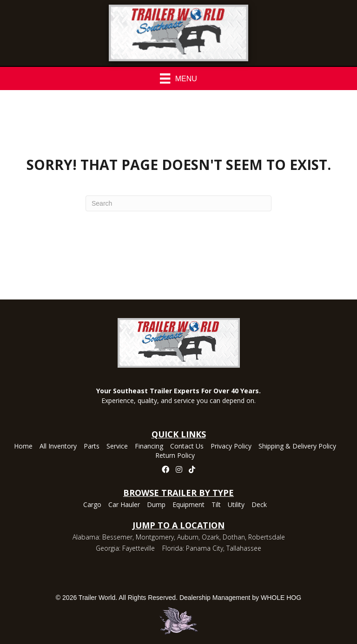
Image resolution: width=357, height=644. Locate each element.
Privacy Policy (231, 447)
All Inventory (58, 447)
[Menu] (178, 78)
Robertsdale (267, 537)
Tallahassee (244, 548)
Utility (236, 505)
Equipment (188, 505)
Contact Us (187, 447)
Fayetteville (139, 548)
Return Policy (175, 456)
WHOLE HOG (281, 598)
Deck (259, 505)
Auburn (188, 537)
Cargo (92, 505)
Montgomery (155, 537)
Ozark (211, 537)
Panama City (205, 548)
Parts (92, 447)
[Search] (178, 203)
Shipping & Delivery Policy (297, 447)
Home (23, 447)
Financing (149, 447)
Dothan (234, 537)
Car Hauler (124, 505)
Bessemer (117, 537)
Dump (156, 505)
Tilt (216, 505)
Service (117, 447)
